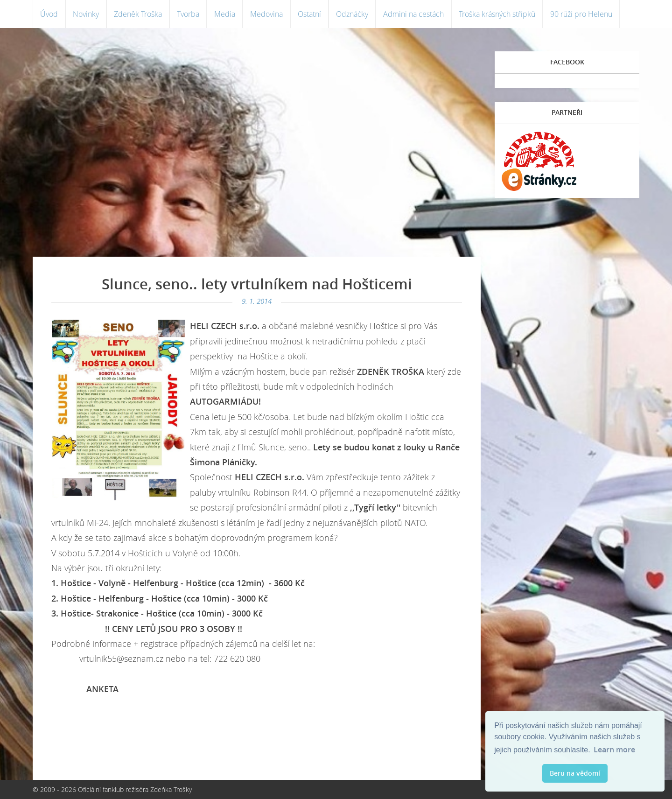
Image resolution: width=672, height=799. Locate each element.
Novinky (86, 14)
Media (225, 14)
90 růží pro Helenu (581, 14)
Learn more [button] (614, 750)
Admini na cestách (413, 14)
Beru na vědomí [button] (575, 773)
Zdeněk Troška (138, 14)
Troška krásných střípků (497, 14)
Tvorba (188, 14)
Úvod (49, 14)
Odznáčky (352, 14)
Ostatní (309, 14)
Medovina (266, 14)
